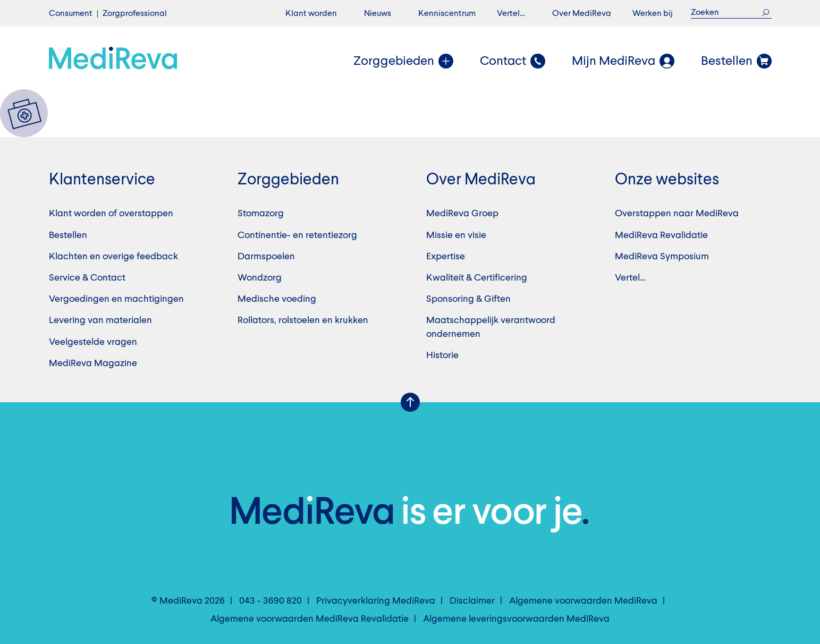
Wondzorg (260, 278)
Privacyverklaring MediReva (376, 601)
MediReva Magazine (93, 363)
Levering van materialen (100, 320)
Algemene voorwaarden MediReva (583, 601)
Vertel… (511, 14)
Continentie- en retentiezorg (297, 235)
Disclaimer (472, 601)
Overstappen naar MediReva (677, 214)
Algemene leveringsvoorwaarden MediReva (516, 619)
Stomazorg (261, 214)
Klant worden (311, 14)
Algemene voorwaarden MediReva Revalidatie (310, 619)
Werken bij (653, 14)
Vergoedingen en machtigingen (116, 299)
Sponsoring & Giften (468, 299)
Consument (71, 14)
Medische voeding (277, 299)
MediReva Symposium (662, 257)
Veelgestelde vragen (93, 342)
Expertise (446, 257)
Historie (442, 355)
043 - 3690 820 (270, 601)
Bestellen (68, 235)
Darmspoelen (266, 257)
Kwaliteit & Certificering (477, 278)
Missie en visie (456, 235)
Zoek (766, 12)
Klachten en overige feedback (113, 257)
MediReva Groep (462, 214)
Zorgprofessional (135, 14)
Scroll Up (410, 402)
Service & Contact (87, 278)
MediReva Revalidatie (661, 235)
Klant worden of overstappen (111, 214)
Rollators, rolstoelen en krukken (303, 320)
